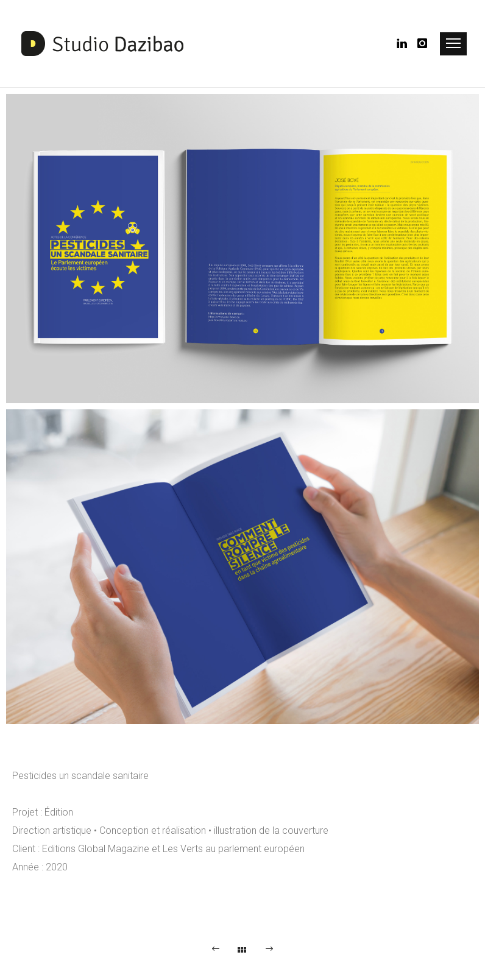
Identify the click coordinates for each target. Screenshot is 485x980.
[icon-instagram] (423, 44)
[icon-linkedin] (405, 44)
